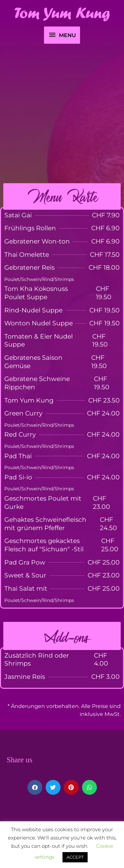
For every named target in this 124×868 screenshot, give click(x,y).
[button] (35, 787)
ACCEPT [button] (75, 857)
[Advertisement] (62, 114)
